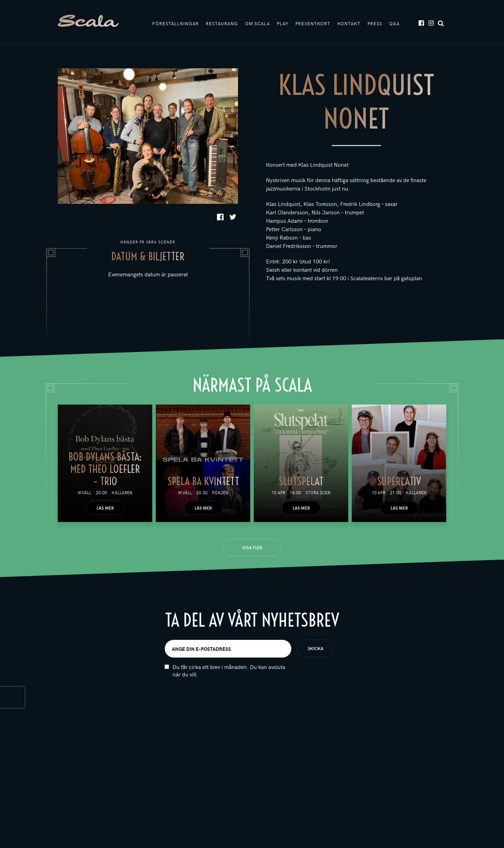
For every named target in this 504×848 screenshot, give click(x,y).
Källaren (122, 492)
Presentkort (313, 23)
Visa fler (252, 547)
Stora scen (318, 492)
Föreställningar (176, 23)
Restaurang (222, 23)
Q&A (394, 23)
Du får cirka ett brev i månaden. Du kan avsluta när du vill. (229, 670)
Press (375, 23)
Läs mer (105, 508)
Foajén (220, 492)
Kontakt (349, 23)
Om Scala (257, 23)
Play (283, 23)
